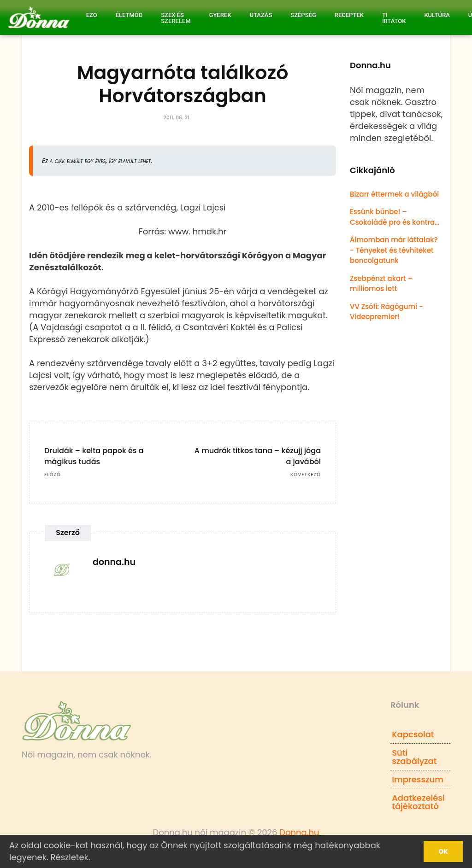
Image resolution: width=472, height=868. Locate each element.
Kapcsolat (413, 734)
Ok (443, 851)
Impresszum (418, 779)
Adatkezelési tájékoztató (418, 802)
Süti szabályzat (414, 757)
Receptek (349, 15)
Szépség (303, 15)
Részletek (70, 857)
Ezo (92, 15)
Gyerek (220, 15)
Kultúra (437, 15)
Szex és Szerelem (176, 18)
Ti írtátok (394, 18)
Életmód (129, 15)
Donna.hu (299, 832)
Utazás (261, 15)
